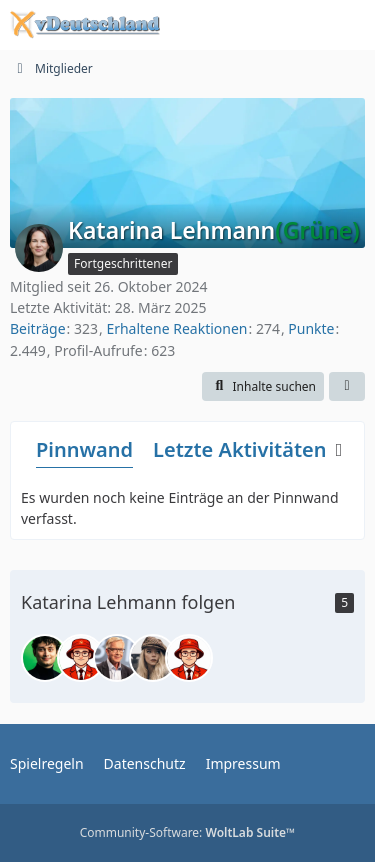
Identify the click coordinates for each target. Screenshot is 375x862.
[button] (263, 387)
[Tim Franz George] (81, 658)
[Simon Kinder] (189, 658)
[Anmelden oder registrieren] (299, 25)
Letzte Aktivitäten (239, 449)
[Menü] (349, 25)
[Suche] (249, 25)
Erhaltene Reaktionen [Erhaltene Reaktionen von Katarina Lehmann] (176, 328)
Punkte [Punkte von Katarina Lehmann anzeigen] (311, 328)
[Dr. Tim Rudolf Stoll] (117, 658)
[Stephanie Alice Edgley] (153, 658)
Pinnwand (84, 449)
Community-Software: (188, 832)
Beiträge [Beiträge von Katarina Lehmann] (38, 328)
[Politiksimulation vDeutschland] (85, 25)
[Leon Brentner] (45, 658)
